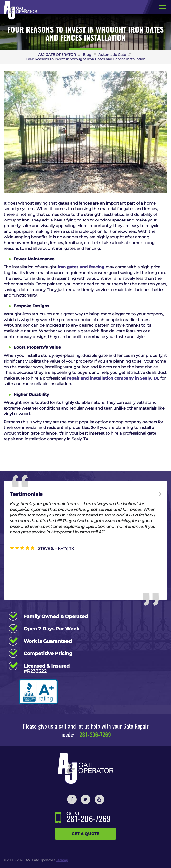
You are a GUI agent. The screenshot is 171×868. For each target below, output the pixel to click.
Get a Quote (86, 834)
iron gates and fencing (81, 267)
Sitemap (62, 860)
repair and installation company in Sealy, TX (113, 378)
